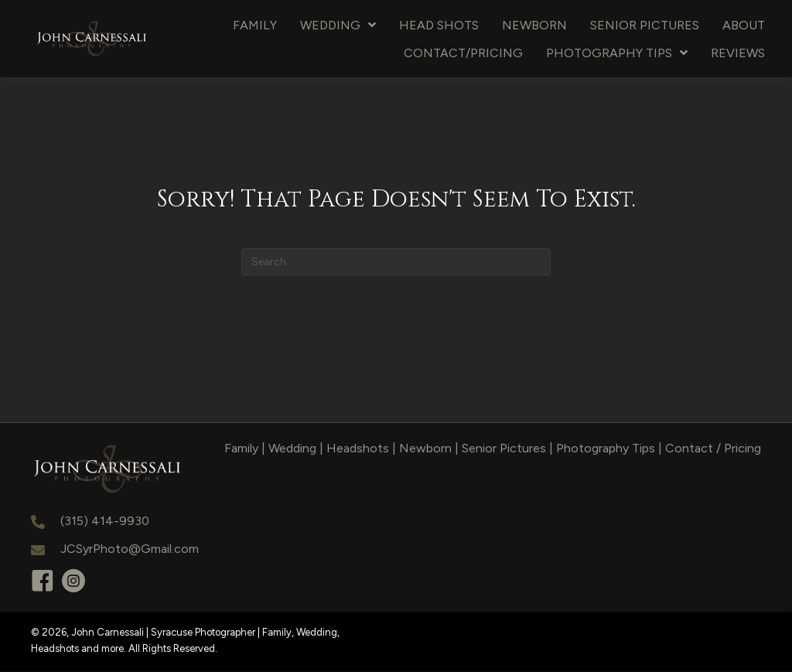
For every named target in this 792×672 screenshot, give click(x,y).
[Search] (396, 262)
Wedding (292, 448)
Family (241, 448)
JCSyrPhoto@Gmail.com (130, 549)
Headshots (358, 448)
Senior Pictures (504, 448)
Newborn (425, 448)
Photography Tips (606, 448)
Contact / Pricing (713, 448)
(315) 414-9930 (105, 522)
